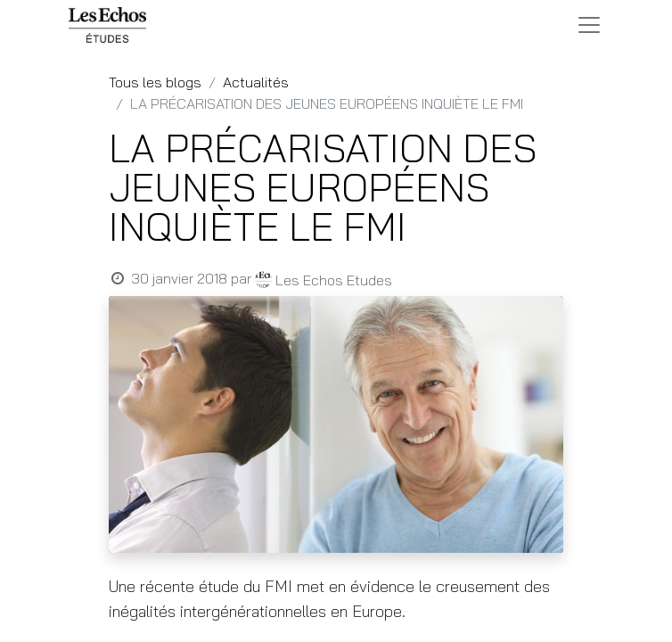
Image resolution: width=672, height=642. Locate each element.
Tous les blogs (155, 82)
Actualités (256, 82)
